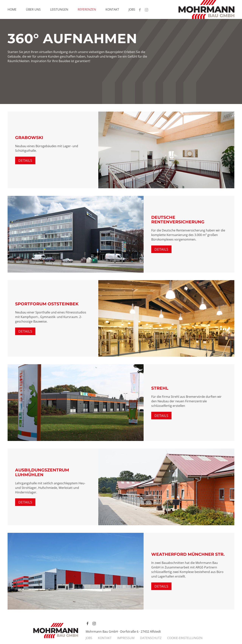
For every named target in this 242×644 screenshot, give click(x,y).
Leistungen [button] (59, 9)
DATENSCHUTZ (151, 638)
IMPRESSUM (126, 638)
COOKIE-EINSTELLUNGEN (185, 638)
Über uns (33, 9)
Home (12, 9)
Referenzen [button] (87, 9)
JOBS (89, 638)
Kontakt (112, 9)
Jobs (132, 9)
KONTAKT (105, 638)
